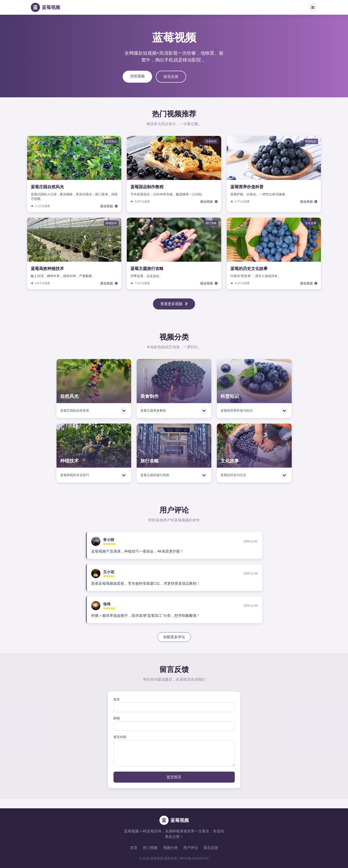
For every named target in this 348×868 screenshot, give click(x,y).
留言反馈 (171, 77)
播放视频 (109, 206)
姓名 (117, 699)
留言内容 (120, 737)
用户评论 (191, 848)
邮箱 (117, 718)
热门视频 (150, 848)
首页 (134, 848)
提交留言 (174, 777)
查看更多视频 (174, 304)
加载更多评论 (174, 637)
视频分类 (170, 848)
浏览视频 (137, 76)
